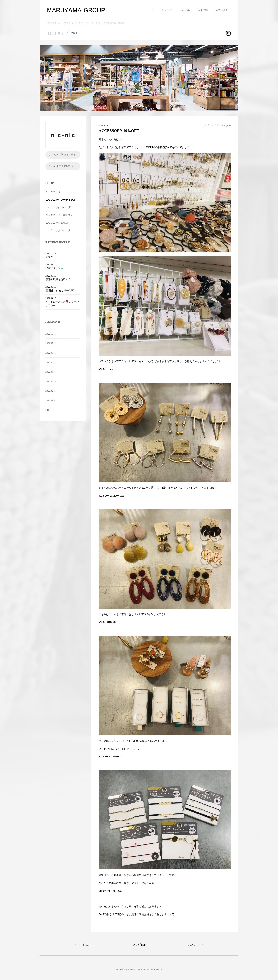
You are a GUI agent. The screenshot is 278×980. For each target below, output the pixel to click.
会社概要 (185, 10)
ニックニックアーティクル (87, 23)
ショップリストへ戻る (64, 155)
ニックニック (53, 192)
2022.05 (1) (51, 362)
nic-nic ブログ (64, 23)
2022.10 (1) (51, 334)
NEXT (191, 942)
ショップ (167, 10)
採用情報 (203, 10)
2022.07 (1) (51, 343)
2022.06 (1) (51, 353)
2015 (48, 410)
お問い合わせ (223, 10)
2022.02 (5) (51, 391)
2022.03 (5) (51, 381)
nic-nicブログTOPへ (63, 166)
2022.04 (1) (51, 372)
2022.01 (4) (51, 400)
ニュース (149, 10)
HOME (50, 23)
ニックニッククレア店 (58, 207)
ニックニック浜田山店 (58, 230)
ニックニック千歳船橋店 (59, 215)
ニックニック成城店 (57, 223)
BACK (87, 942)
